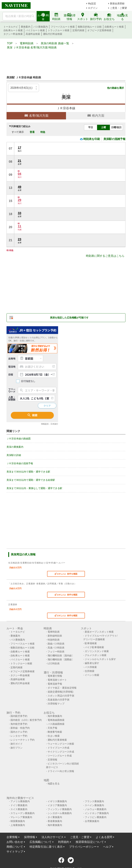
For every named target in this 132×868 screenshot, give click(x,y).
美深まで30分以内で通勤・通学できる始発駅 (31, 480)
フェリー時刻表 (56, 652)
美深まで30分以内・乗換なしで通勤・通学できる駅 (34, 488)
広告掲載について (41, 842)
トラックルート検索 (59, 30)
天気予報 (52, 728)
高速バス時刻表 (56, 648)
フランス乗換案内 (94, 801)
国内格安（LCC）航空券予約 (26, 720)
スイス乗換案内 (19, 809)
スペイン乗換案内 (94, 805)
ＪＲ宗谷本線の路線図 (19, 439)
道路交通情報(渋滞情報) (60, 692)
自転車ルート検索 (13, 30)
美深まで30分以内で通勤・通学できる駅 (28, 472)
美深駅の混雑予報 (114, 139)
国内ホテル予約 (19, 732)
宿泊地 (12, 367)
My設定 (92, 3)
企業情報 (12, 837)
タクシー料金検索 (13, 34)
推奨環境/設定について (90, 842)
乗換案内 (26, 27)
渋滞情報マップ (56, 704)
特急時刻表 (54, 640)
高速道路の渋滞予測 (58, 700)
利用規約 (64, 842)
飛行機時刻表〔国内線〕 (61, 656)
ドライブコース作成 (58, 748)
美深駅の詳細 (14, 455)
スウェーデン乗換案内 (23, 813)
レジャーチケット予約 (23, 740)
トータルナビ (11, 27)
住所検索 (90, 671)
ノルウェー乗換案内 (96, 809)
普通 (32, 132)
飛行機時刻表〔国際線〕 (61, 659)
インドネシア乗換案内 (97, 813)
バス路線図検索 (56, 724)
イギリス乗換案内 (57, 801)
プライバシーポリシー (83, 847)
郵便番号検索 (55, 732)
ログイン (93, 8)
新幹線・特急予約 (20, 728)
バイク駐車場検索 (94, 647)
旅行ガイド (16, 744)
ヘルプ (107, 847)
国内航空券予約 (19, 716)
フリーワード (12, 390)
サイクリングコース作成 (61, 752)
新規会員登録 (117, 3)
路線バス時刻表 (56, 644)
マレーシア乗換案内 (21, 817)
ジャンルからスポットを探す (100, 659)
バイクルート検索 (35, 30)
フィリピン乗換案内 (96, 817)
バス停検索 (91, 667)
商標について (15, 847)
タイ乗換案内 (55, 817)
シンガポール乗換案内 (60, 813)
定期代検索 (78, 30)
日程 (11, 374)
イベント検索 (92, 675)
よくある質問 (104, 837)
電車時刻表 (54, 632)
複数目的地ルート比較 (90, 27)
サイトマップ (15, 852)
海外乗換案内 (55, 716)
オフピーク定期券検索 (99, 30)
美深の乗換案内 (15, 447)
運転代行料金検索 (53, 34)
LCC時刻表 (54, 663)
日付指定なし (28, 381)
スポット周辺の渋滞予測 (61, 696)
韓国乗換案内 (18, 821)
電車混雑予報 (55, 684)
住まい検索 (54, 736)
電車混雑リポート (57, 680)
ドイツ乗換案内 (19, 805)
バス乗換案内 (41, 27)
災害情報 (52, 760)
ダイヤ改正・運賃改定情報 (62, 688)
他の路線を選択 (115, 88)
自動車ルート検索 (114, 27)
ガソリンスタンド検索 (97, 651)
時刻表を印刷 (90, 139)
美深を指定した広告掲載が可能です (69, 318)
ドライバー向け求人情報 (61, 771)
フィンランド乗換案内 (60, 809)
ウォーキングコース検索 (61, 744)
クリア (47, 406)
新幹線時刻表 (55, 636)
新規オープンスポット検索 (99, 632)
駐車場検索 (91, 643)
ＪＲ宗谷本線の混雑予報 (20, 463)
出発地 (12, 358)
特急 (43, 132)
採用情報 (30, 837)
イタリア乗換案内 (57, 805)
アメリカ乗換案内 (20, 801)
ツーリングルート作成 (60, 756)
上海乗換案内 (18, 825)
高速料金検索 (33, 34)
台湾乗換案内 (92, 821)
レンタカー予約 (19, 736)
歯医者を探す (92, 663)
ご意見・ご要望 (118, 8)
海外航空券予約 (19, 724)
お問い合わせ (15, 842)
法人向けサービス (53, 837)
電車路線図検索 (56, 720)
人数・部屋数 (12, 398)
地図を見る (54, 784)
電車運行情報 (55, 676)
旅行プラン (16, 748)
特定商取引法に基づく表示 (46, 847)
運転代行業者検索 (57, 740)
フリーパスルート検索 (63, 27)
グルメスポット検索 (96, 655)
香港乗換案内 (55, 821)
